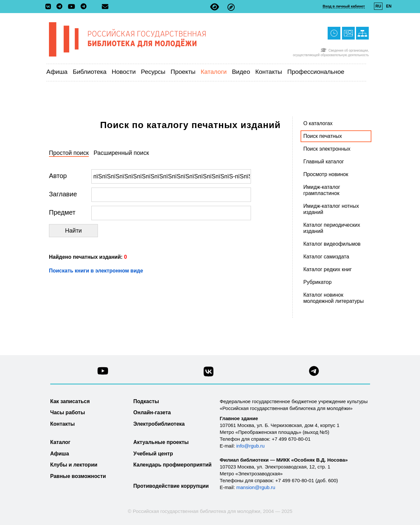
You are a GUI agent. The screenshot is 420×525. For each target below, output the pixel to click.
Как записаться (70, 401)
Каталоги (214, 72)
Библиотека (90, 72)
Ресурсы (153, 72)
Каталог (60, 442)
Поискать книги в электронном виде (96, 271)
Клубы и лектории (74, 465)
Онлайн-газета (152, 412)
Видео (241, 72)
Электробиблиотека (159, 424)
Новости (124, 72)
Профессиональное (316, 72)
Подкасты (146, 401)
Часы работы (68, 412)
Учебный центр (153, 454)
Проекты (183, 72)
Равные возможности (78, 476)
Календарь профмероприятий (173, 465)
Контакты (269, 72)
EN (389, 6)
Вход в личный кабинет (344, 6)
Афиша (57, 72)
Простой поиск (69, 153)
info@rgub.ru (250, 446)
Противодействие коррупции (171, 486)
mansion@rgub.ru (256, 487)
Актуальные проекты (161, 442)
